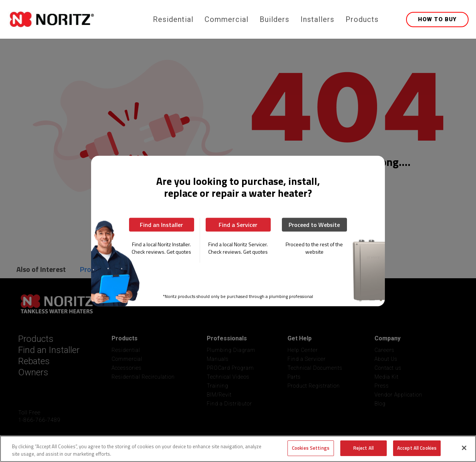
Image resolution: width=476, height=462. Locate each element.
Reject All (364, 448)
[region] (238, 449)
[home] (79, 19)
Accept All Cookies (417, 448)
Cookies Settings (311, 448)
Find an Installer (161, 225)
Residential (173, 19)
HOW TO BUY (437, 19)
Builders (274, 19)
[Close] (464, 448)
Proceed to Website (314, 225)
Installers (317, 19)
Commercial (226, 19)
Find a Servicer (238, 225)
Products (362, 19)
